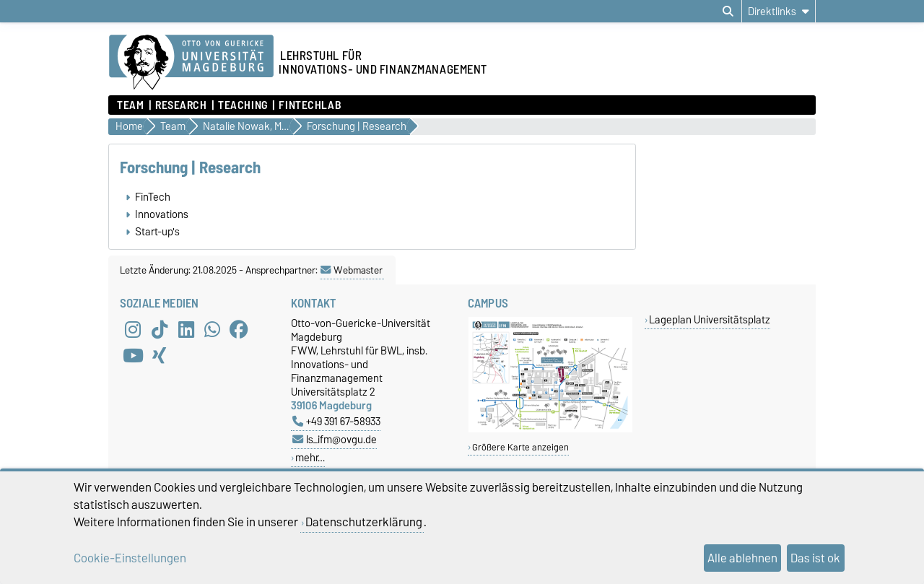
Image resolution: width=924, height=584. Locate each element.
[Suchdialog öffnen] (728, 12)
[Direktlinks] (779, 11)
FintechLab (310, 105)
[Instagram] (133, 329)
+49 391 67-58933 (336, 421)
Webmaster (352, 270)
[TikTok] (160, 329)
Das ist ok (815, 558)
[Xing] (160, 355)
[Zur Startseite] (191, 63)
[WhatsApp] (212, 329)
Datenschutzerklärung (364, 522)
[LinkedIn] (186, 329)
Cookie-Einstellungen (130, 558)
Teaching (243, 105)
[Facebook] (239, 329)
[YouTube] (133, 355)
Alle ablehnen (742, 558)
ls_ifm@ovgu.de (335, 439)
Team (130, 105)
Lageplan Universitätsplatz (710, 319)
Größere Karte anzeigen (520, 447)
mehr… (310, 457)
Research (181, 105)
